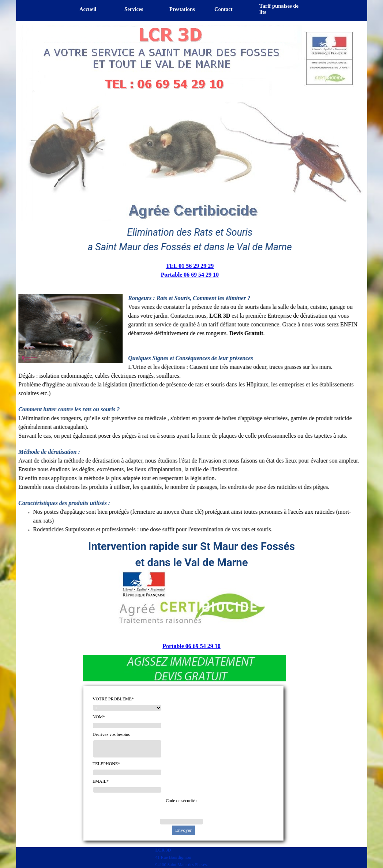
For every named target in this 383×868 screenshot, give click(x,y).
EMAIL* (101, 781)
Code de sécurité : (181, 801)
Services (134, 9)
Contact (224, 9)
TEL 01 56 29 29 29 (190, 266)
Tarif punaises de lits (279, 9)
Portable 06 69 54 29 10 (190, 275)
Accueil (88, 9)
